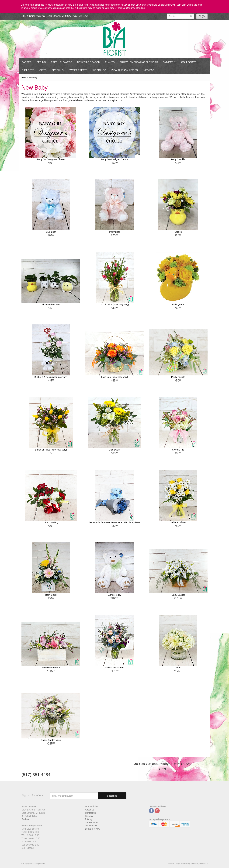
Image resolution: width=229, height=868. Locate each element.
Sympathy (170, 62)
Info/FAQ (149, 70)
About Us (90, 810)
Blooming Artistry (114, 39)
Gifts (43, 70)
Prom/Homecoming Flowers (139, 62)
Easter (27, 62)
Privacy (89, 819)
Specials (58, 70)
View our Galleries (125, 70)
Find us (25, 819)
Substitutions (91, 822)
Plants (110, 62)
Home (24, 78)
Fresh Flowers (62, 62)
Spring (41, 62)
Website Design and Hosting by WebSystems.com (188, 864)
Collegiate (189, 62)
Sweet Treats (78, 70)
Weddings (99, 70)
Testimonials (91, 826)
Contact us (90, 813)
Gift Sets (28, 70)
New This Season (88, 62)
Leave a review (93, 829)
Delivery (89, 816)
